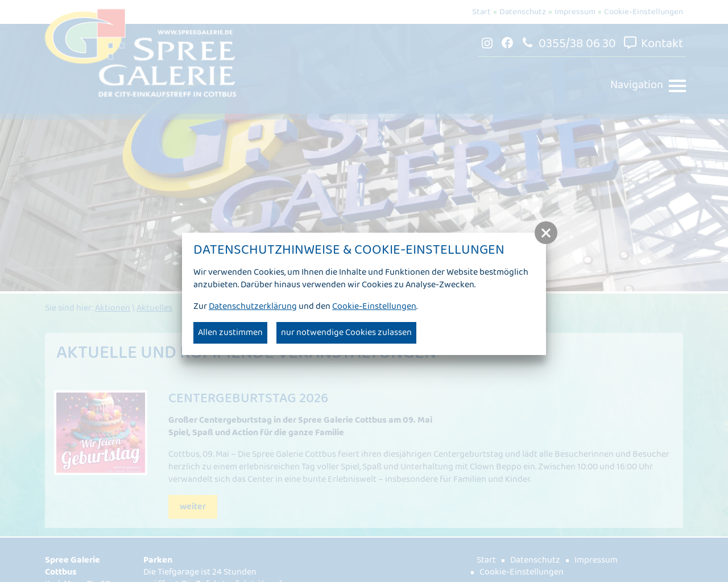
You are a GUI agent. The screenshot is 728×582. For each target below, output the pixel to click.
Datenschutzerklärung (253, 306)
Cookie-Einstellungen (374, 306)
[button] (546, 233)
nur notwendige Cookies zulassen (346, 333)
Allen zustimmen (230, 333)
